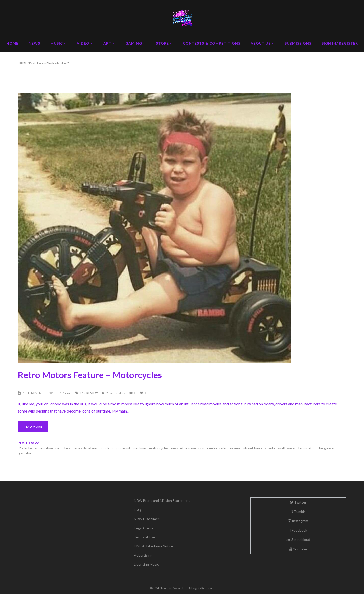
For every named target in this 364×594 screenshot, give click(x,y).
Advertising (143, 555)
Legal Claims (144, 528)
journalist (123, 448)
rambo (212, 448)
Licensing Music (146, 564)
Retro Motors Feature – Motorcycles (90, 375)
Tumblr (298, 511)
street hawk (253, 448)
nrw (201, 448)
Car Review (89, 393)
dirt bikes (63, 448)
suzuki (270, 448)
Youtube (298, 549)
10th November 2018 (40, 393)
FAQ (138, 510)
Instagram (298, 521)
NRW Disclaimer (147, 519)
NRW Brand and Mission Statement (162, 501)
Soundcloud (298, 540)
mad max (140, 448)
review (235, 448)
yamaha (25, 453)
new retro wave (184, 448)
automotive (44, 448)
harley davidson (85, 448)
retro (223, 448)
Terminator (306, 448)
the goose (326, 448)
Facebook (298, 530)
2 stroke (26, 448)
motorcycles (159, 448)
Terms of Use (145, 537)
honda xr (106, 448)
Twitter (298, 502)
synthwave (286, 448)
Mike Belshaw (116, 393)
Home (22, 63)
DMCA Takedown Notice (154, 546)
